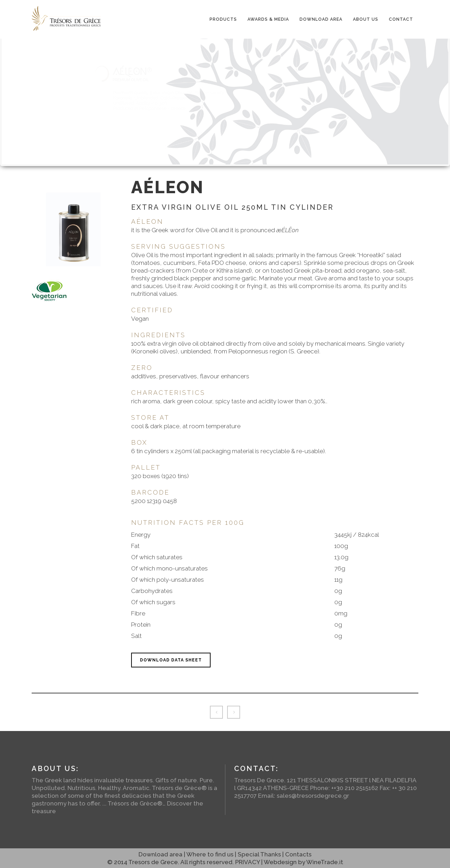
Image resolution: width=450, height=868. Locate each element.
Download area (160, 854)
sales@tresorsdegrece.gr (313, 796)
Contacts (298, 854)
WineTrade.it (325, 862)
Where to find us (210, 854)
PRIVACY (247, 862)
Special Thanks (259, 854)
